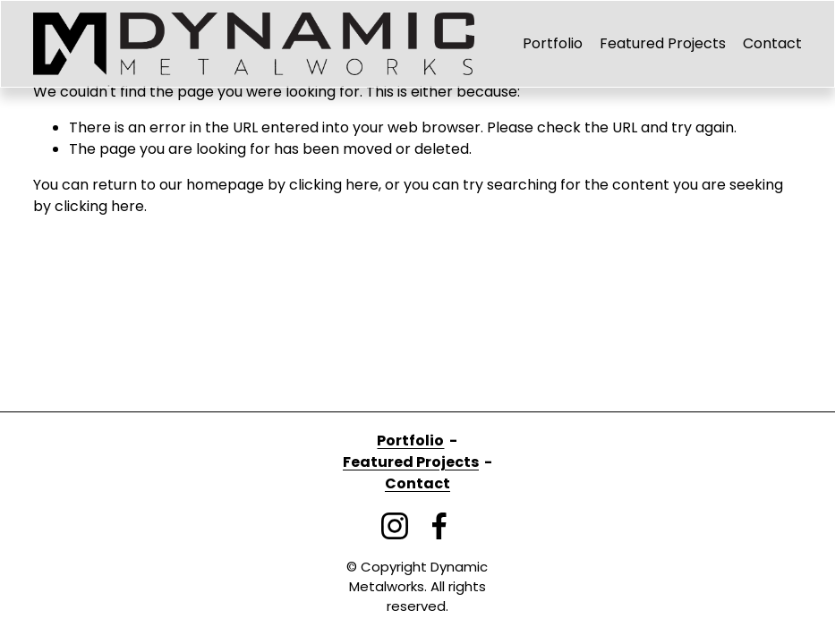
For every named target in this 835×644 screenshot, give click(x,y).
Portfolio (553, 43)
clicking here (334, 185)
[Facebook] (439, 526)
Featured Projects (663, 43)
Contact (772, 43)
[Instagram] (395, 526)
